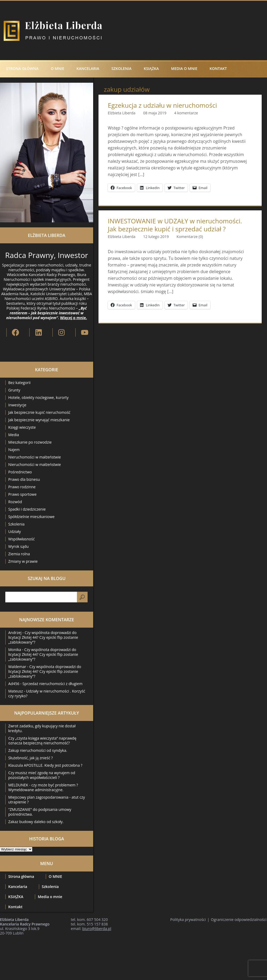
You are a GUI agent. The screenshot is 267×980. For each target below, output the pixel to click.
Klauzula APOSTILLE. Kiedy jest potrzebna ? (45, 765)
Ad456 (14, 684)
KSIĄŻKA (151, 68)
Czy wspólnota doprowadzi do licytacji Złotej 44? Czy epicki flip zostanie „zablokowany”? (43, 637)
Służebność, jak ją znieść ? (30, 758)
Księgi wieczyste (22, 427)
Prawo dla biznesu (24, 479)
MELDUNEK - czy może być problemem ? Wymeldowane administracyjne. (43, 787)
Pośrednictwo (20, 472)
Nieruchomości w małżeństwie (35, 457)
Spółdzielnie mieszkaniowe (31, 517)
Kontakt (218, 68)
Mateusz (16, 691)
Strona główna (22, 68)
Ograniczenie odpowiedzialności (239, 919)
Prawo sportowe (22, 494)
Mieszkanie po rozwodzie (30, 442)
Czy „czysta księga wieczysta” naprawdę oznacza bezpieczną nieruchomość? (42, 741)
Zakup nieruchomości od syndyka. (38, 750)
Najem (14, 450)
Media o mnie (184, 68)
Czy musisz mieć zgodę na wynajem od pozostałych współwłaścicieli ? (42, 775)
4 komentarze (186, 113)
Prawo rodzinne (22, 487)
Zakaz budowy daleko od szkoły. (36, 822)
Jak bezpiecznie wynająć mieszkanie (39, 420)
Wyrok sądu (19, 546)
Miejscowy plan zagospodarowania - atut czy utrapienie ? (47, 800)
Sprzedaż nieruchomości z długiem (52, 684)
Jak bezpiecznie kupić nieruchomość (39, 412)
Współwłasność (21, 539)
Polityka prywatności (188, 919)
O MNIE (58, 68)
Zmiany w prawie (23, 561)
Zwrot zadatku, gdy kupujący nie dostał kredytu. (42, 728)
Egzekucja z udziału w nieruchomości (162, 105)
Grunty (14, 390)
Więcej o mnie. (73, 318)
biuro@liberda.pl (97, 929)
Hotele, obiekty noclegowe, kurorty (38, 397)
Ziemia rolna (19, 554)
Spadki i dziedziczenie (27, 509)
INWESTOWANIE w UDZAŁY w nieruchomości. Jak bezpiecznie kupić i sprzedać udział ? (175, 225)
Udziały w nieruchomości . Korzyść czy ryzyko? (47, 693)
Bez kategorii (19, 383)
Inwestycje (17, 405)
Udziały (15, 531)
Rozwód (15, 502)
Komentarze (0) (190, 237)
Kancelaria (88, 68)
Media (14, 435)
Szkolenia (121, 68)
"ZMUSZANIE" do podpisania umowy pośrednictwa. (40, 812)
